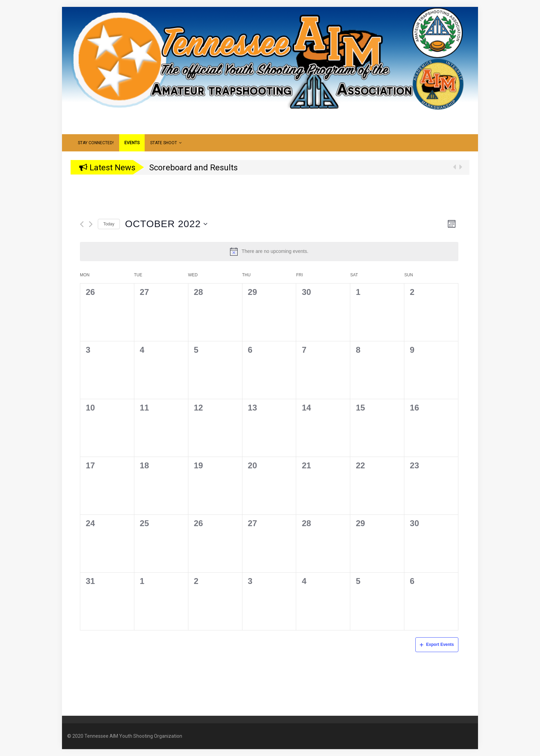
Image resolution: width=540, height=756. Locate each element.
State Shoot (166, 143)
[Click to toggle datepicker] (166, 224)
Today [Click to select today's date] (109, 224)
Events (132, 143)
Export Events (437, 645)
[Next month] (91, 224)
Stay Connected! (96, 143)
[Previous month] (82, 224)
